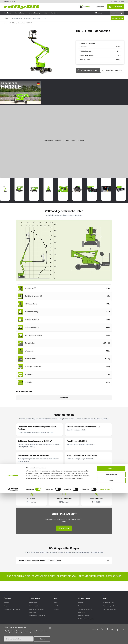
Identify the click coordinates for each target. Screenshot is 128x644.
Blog (5, 606)
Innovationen (20, 13)
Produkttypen (34, 598)
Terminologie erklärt (110, 606)
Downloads (37, 18)
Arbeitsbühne (33, 603)
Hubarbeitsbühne (34, 606)
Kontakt (118, 7)
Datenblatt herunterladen (90, 70)
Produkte (8, 13)
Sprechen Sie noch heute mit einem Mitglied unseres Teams (89, 576)
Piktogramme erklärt (110, 609)
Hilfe (105, 598)
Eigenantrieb (21, 23)
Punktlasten (82, 606)
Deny (111, 631)
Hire (45, 13)
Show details (105, 640)
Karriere (7, 603)
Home (6, 23)
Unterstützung (34, 13)
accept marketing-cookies (59, 140)
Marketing (82, 612)
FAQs (45, 18)
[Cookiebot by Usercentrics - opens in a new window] (13, 640)
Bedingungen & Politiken (12, 609)
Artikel (56, 606)
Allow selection (111, 625)
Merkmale (27, 18)
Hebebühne (32, 612)
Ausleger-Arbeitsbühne (36, 609)
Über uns (99, 13)
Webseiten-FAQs (109, 603)
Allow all (111, 619)
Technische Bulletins (85, 609)
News (55, 603)
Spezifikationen (17, 18)
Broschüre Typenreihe (114, 70)
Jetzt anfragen (117, 18)
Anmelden (100, 7)
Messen (56, 609)
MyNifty (85, 7)
